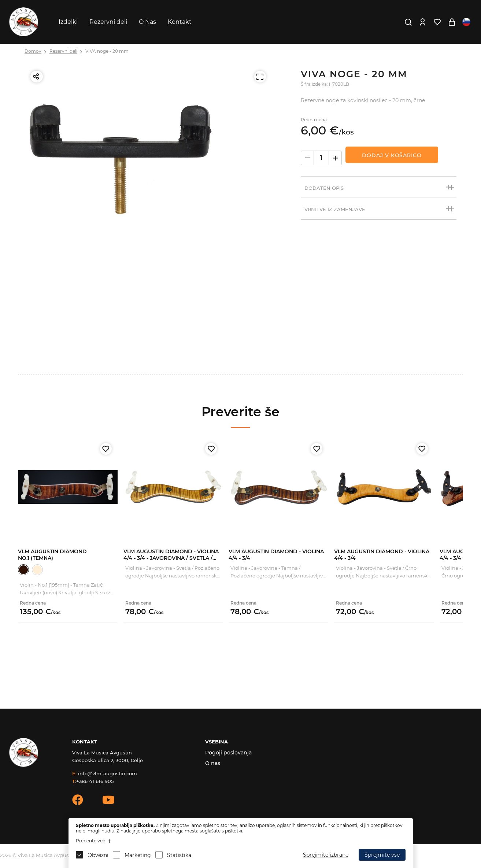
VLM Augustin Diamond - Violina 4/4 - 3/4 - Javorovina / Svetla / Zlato (171, 558)
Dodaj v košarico (392, 155)
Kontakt (180, 22)
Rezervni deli (108, 22)
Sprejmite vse (382, 855)
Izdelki (68, 22)
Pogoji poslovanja (228, 753)
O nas (213, 763)
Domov (33, 51)
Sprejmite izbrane (326, 855)
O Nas (147, 22)
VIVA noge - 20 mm (107, 51)
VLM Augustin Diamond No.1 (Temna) (52, 555)
